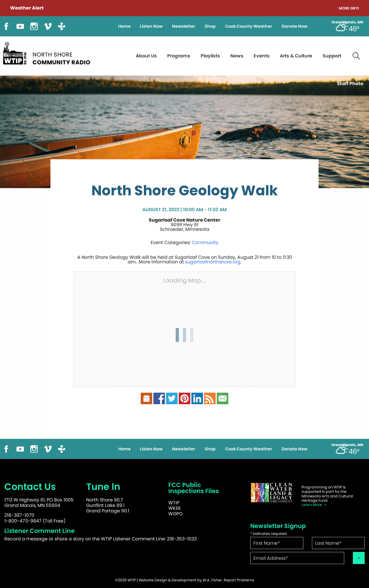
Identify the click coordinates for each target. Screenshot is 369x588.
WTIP (174, 503)
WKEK (175, 508)
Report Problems (239, 580)
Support (332, 56)
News (237, 56)
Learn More (314, 505)
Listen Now (151, 26)
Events (262, 56)
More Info (349, 9)
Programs (179, 56)
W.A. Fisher (212, 580)
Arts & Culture (296, 56)
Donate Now (294, 26)
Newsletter (184, 26)
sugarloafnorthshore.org (213, 262)
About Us (146, 56)
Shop (210, 26)
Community (205, 242)
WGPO (176, 514)
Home (124, 26)
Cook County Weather (249, 26)
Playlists (210, 56)
